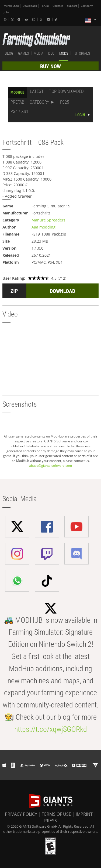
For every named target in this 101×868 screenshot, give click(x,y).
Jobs (6, 12)
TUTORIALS (81, 53)
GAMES (23, 53)
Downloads (30, 6)
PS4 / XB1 (19, 111)
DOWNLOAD (62, 291)
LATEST (37, 91)
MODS (64, 53)
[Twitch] (42, 19)
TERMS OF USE (56, 814)
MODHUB (18, 92)
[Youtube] (27, 19)
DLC (51, 53)
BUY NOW (50, 66)
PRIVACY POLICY (21, 814)
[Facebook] (19, 19)
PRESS (50, 821)
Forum (45, 6)
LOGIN (80, 115)
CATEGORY (39, 102)
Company (87, 6)
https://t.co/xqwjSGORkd (51, 729)
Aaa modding (43, 227)
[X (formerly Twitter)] (12, 20)
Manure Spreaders (48, 220)
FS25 (65, 102)
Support (72, 6)
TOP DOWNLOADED (66, 91)
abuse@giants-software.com (50, 466)
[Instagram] (34, 19)
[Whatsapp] (6, 19)
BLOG (9, 53)
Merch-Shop (11, 6)
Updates (58, 6)
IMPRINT (84, 814)
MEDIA (39, 53)
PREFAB (17, 102)
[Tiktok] (57, 19)
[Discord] (49, 19)
